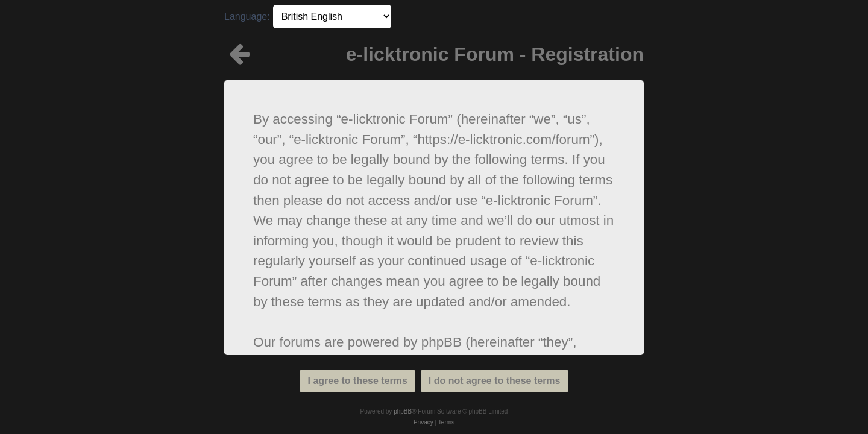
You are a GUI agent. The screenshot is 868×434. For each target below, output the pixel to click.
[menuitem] (423, 423)
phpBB (403, 411)
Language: (247, 17)
